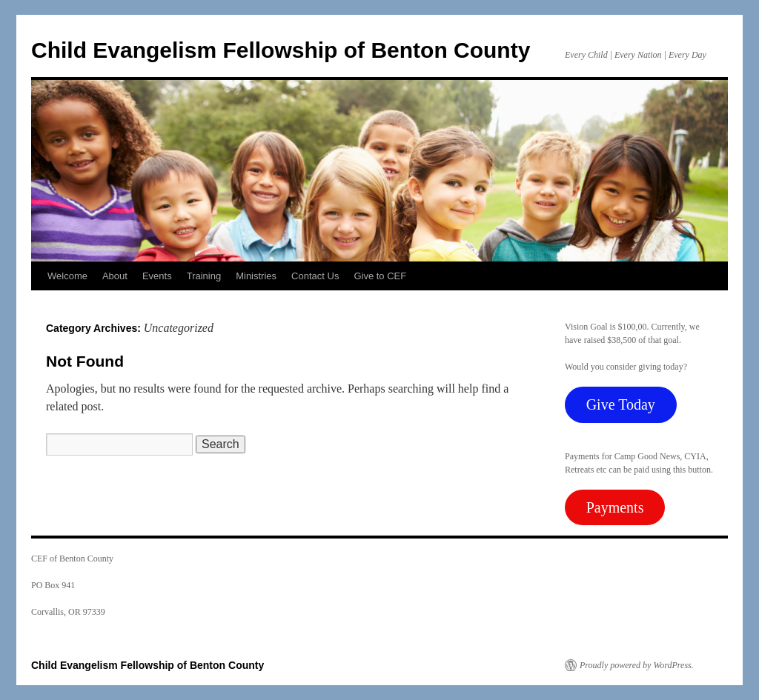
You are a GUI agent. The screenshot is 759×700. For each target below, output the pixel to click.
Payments (615, 507)
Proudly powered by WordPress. (637, 665)
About (115, 276)
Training (204, 276)
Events (157, 276)
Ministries (256, 276)
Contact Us (315, 276)
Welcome (67, 276)
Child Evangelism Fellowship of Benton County (281, 50)
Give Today (621, 404)
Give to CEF (380, 276)
